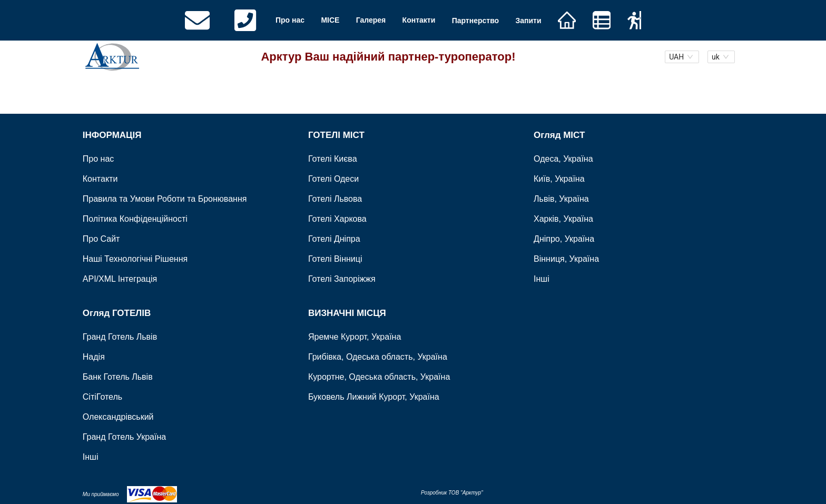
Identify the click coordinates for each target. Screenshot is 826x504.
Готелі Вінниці (335, 259)
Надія (94, 356)
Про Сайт (101, 239)
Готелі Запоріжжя (342, 279)
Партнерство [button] (475, 20)
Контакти (419, 20)
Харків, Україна (563, 219)
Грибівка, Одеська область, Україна (378, 356)
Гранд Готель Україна (124, 436)
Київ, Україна (559, 179)
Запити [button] (528, 20)
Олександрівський (118, 416)
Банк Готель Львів (118, 376)
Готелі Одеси (333, 179)
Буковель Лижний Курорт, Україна (374, 396)
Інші (542, 279)
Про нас (290, 20)
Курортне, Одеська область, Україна (379, 376)
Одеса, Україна (563, 159)
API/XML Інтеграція (120, 279)
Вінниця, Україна (566, 259)
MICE (330, 20)
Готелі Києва (333, 159)
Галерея (371, 20)
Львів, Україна (561, 199)
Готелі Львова (335, 199)
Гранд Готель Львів (120, 336)
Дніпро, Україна (564, 239)
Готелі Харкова (337, 219)
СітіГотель (102, 396)
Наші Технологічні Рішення (135, 259)
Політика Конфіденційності (135, 219)
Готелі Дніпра (334, 239)
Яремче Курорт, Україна (355, 336)
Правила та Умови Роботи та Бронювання (165, 199)
